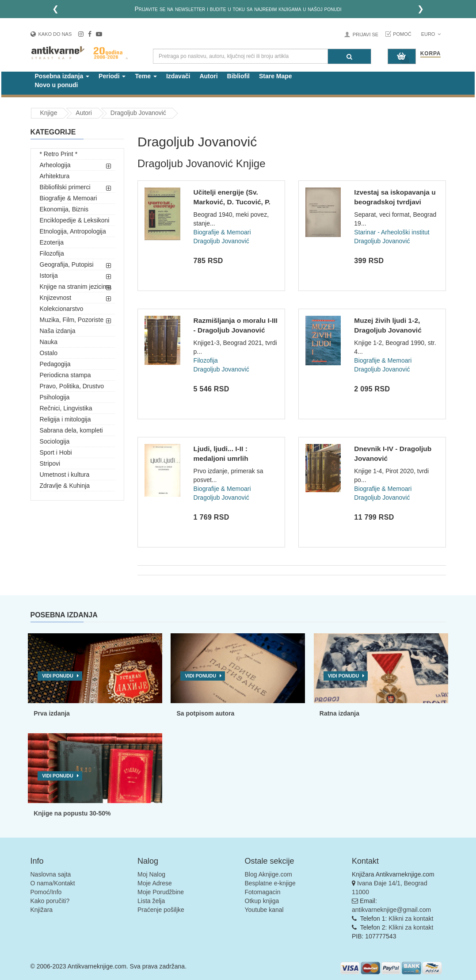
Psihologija (55, 397)
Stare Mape (276, 76)
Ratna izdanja (339, 713)
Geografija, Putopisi (67, 264)
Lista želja (151, 901)
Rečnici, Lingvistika (66, 408)
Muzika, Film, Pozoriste (72, 320)
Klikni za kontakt (411, 919)
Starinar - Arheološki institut (392, 232)
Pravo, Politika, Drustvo (72, 386)
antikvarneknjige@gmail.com (391, 910)
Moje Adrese (155, 883)
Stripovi (50, 463)
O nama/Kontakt (53, 883)
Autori (208, 76)
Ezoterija (52, 242)
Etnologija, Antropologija (73, 231)
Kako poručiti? (50, 901)
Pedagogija (55, 364)
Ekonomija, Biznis (64, 209)
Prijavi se (366, 34)
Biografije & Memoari (69, 198)
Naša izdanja (58, 331)
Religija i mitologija (65, 419)
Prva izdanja (52, 713)
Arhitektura (55, 176)
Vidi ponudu (58, 676)
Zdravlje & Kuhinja (65, 486)
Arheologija (55, 165)
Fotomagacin (263, 892)
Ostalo (49, 353)
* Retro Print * (59, 154)
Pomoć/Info (46, 892)
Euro (431, 34)
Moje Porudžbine (161, 892)
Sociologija (55, 441)
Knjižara (42, 910)
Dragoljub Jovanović (138, 113)
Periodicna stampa (65, 375)
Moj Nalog (151, 874)
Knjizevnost (56, 298)
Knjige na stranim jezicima (76, 287)
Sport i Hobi (56, 452)
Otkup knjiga (262, 901)
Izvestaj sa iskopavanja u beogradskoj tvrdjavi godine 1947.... (395, 202)
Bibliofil (238, 76)
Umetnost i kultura (65, 475)
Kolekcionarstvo (62, 309)
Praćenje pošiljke (161, 910)
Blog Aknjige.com (268, 874)
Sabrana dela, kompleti (71, 430)
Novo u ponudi (57, 85)
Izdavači (178, 76)
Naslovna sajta (51, 874)
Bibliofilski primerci (65, 187)
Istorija (49, 276)
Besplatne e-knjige (270, 883)
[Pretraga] (349, 56)
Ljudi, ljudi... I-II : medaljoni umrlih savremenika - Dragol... (231, 458)
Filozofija (52, 253)
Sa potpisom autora (205, 713)
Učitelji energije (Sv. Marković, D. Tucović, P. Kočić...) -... (232, 202)
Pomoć (402, 34)
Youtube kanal (264, 910)
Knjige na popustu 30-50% (72, 813)
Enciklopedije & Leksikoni (75, 220)
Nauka (49, 342)
